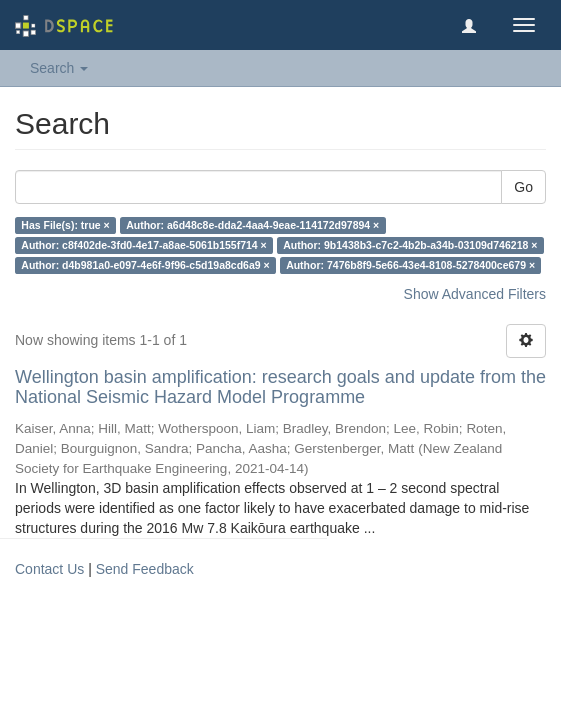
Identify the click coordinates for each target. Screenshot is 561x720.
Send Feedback (145, 569)
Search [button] (59, 68)
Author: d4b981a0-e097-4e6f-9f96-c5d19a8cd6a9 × (145, 265)
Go (523, 187)
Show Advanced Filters (475, 294)
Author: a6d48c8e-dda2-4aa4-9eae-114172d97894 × (252, 225)
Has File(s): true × (65, 225)
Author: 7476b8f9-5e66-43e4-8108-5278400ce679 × (410, 265)
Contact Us (49, 569)
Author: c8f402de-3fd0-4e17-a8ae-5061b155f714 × (143, 245)
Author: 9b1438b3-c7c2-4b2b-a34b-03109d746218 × (410, 245)
